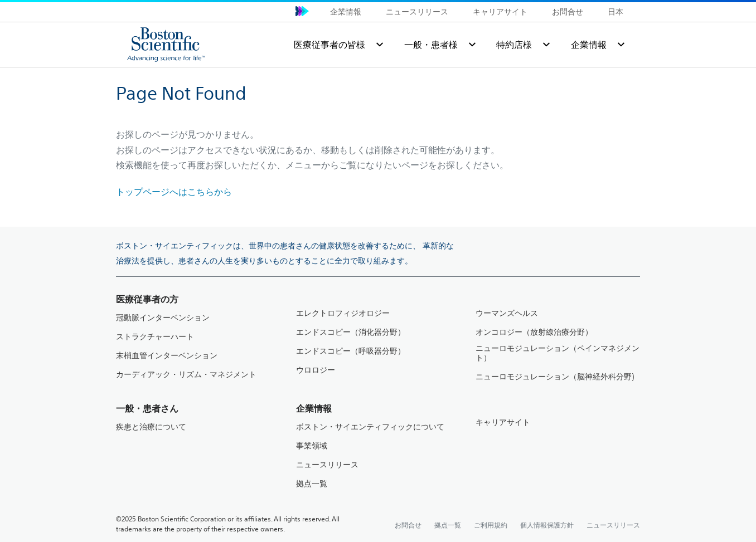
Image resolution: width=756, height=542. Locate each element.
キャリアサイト (500, 12)
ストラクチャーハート (155, 337)
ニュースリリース (417, 12)
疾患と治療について (151, 427)
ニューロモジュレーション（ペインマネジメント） (558, 353)
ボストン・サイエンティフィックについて (370, 427)
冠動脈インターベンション (163, 318)
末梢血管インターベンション (167, 356)
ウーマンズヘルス (507, 313)
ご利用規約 (491, 525)
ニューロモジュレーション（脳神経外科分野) (555, 377)
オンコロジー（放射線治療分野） (534, 332)
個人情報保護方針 (547, 525)
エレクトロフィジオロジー (343, 313)
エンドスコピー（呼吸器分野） (351, 351)
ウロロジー (316, 370)
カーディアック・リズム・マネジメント (186, 375)
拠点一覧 (312, 484)
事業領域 (312, 446)
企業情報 (346, 12)
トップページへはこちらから (174, 192)
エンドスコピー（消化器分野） (351, 332)
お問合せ (568, 12)
